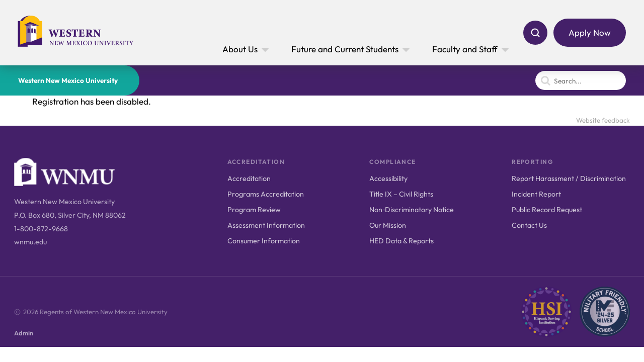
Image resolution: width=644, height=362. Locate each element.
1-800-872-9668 (41, 229)
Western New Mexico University (68, 80)
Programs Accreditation (266, 194)
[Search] (535, 33)
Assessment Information (266, 225)
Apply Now (590, 32)
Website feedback (603, 120)
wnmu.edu (30, 242)
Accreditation (249, 178)
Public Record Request (547, 210)
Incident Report (536, 194)
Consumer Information (264, 241)
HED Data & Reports (401, 241)
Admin (24, 333)
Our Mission (388, 225)
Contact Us (529, 225)
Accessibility (388, 178)
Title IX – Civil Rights (401, 194)
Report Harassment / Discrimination (569, 178)
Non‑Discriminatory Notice (412, 210)
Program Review (254, 210)
